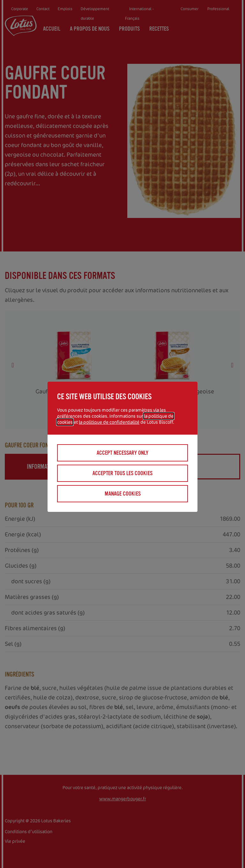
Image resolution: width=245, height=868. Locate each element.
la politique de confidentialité (109, 422)
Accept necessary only (122, 453)
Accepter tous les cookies (122, 473)
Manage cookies (123, 494)
